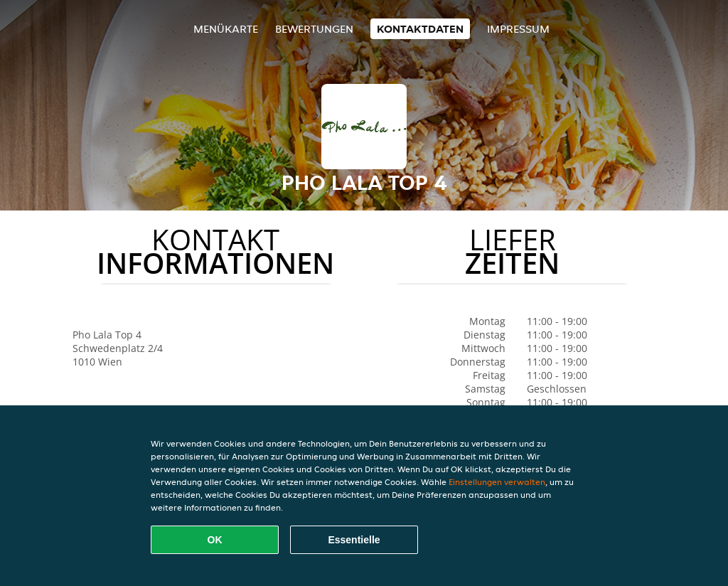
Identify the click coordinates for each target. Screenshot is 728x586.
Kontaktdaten (420, 29)
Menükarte (226, 29)
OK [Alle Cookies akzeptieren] (215, 540)
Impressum (518, 29)
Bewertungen (314, 29)
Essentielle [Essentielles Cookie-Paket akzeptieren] (354, 540)
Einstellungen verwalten (497, 482)
